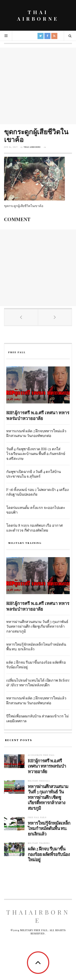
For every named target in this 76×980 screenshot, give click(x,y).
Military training (39, 843)
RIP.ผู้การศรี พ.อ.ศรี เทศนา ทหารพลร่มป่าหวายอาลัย (38, 415)
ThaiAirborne (38, 916)
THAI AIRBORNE (38, 15)
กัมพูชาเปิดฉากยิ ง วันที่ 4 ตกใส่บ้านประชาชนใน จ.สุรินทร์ (34, 474)
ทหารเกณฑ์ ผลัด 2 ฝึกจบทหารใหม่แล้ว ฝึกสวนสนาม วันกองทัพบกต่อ (36, 433)
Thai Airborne (32, 147)
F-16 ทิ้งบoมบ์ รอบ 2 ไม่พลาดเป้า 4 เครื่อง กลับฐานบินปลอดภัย (37, 492)
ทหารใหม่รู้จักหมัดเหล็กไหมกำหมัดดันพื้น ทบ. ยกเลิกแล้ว (36, 647)
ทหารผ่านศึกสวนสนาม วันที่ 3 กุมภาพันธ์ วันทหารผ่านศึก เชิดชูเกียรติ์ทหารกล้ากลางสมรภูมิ (37, 626)
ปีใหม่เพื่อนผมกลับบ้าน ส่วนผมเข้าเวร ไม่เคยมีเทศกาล (37, 718)
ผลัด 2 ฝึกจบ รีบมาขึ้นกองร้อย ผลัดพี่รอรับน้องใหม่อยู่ (36, 665)
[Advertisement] (38, 86)
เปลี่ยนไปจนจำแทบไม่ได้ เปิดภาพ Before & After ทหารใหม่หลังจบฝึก (38, 683)
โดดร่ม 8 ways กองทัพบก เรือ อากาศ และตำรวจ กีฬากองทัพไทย (34, 528)
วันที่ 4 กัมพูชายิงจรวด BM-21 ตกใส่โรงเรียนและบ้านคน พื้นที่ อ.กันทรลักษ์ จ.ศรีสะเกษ (36, 454)
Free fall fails (37, 818)
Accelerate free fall (41, 755)
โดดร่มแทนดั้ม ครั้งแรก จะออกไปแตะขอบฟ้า (36, 510)
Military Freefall (39, 781)
